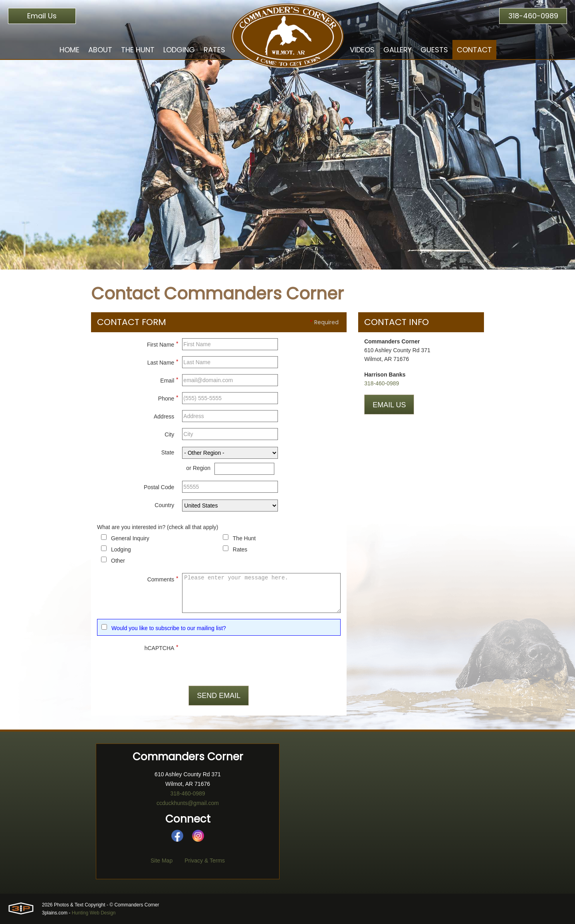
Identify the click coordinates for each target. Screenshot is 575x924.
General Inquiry (130, 538)
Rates (240, 549)
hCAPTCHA (162, 647)
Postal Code (159, 487)
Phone (168, 397)
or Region (198, 468)
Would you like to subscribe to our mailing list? (169, 628)
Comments (163, 578)
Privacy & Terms (205, 861)
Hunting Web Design (94, 913)
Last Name (163, 361)
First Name (163, 343)
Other (118, 561)
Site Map (162, 861)
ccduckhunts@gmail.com (188, 803)
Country (164, 505)
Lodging (121, 549)
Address (164, 416)
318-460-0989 (533, 16)
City (169, 434)
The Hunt (244, 538)
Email (169, 379)
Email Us (42, 16)
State (168, 452)
